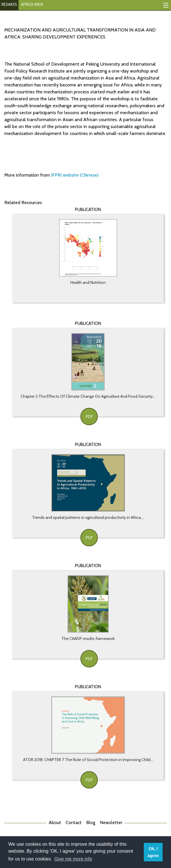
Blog (91, 822)
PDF (89, 417)
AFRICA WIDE (32, 4)
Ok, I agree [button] (153, 852)
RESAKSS (9, 4)
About (55, 822)
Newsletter (111, 822)
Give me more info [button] (73, 859)
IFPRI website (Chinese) (75, 175)
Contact (74, 822)
